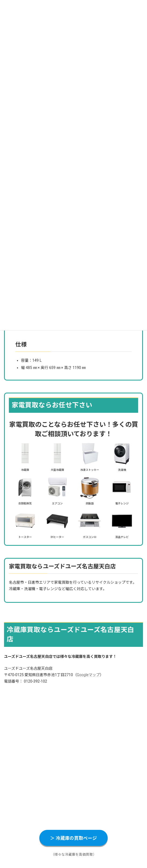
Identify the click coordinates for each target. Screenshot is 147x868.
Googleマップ (88, 675)
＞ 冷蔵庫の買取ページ (73, 838)
